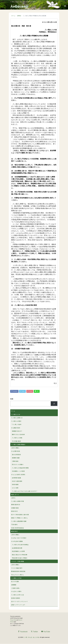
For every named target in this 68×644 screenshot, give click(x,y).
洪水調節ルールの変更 (18, 472)
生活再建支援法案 (17, 548)
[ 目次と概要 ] (15, 448)
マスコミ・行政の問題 (18, 562)
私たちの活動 (15, 582)
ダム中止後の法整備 (17, 542)
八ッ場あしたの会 (16, 578)
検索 (12, 399)
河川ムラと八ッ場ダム (17, 575)
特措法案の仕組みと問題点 (20, 558)
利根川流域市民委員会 (18, 528)
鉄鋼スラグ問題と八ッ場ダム (19, 518)
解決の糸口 (14, 532)
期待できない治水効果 (18, 435)
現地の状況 (14, 512)
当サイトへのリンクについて (19, 602)
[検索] (54, 404)
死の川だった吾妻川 (18, 465)
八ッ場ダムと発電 (17, 438)
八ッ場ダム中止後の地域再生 (20, 545)
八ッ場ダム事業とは (17, 418)
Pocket (32, 391)
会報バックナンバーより (18, 605)
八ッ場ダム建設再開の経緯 (19, 522)
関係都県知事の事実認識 (18, 572)
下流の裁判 (14, 525)
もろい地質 (15, 488)
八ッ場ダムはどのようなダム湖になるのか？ (25, 491)
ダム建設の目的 (16, 428)
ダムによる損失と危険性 (18, 475)
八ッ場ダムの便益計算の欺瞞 (20, 468)
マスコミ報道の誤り (17, 568)
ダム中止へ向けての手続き (19, 538)
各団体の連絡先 (16, 598)
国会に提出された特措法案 (20, 555)
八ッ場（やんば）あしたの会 (31, 638)
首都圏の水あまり (17, 431)
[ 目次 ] (13, 498)
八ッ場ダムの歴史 (16, 421)
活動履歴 (14, 585)
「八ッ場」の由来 (16, 425)
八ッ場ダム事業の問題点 (18, 445)
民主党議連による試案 (18, 552)
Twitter (24, 391)
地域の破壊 (15, 485)
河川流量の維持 (16, 441)
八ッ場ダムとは (16, 415)
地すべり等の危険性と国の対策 (20, 515)
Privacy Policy (13, 620)
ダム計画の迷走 (16, 452)
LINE (40, 391)
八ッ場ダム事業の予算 (18, 502)
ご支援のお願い (16, 588)
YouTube (46, 632)
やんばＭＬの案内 (16, 592)
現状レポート (15, 495)
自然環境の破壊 (16, 478)
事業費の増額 (16, 458)
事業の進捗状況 (16, 505)
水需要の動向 (15, 508)
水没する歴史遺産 (17, 481)
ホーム (13, 411)
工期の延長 (15, 461)
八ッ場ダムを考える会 (18, 595)
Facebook (15, 391)
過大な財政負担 (16, 455)
